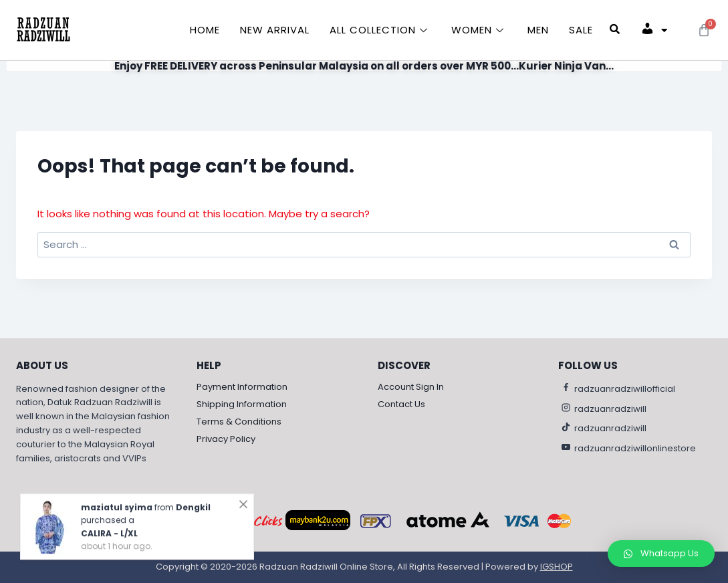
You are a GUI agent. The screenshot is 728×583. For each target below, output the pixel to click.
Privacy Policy (226, 440)
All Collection (380, 30)
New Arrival (275, 30)
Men (538, 30)
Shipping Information (242, 405)
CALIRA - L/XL (109, 543)
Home (205, 30)
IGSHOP (557, 567)
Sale (581, 30)
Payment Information (242, 387)
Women (479, 30)
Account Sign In (411, 387)
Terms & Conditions (239, 422)
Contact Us (401, 405)
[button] (661, 554)
